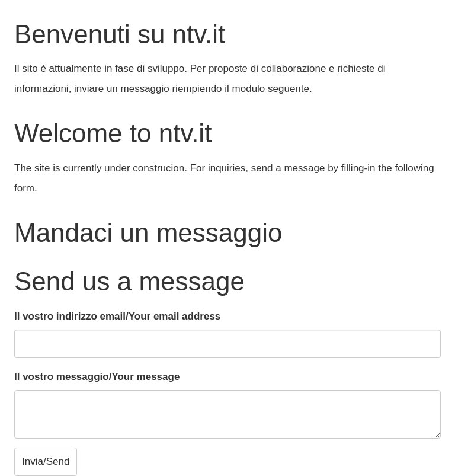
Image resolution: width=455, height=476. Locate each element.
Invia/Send (46, 461)
